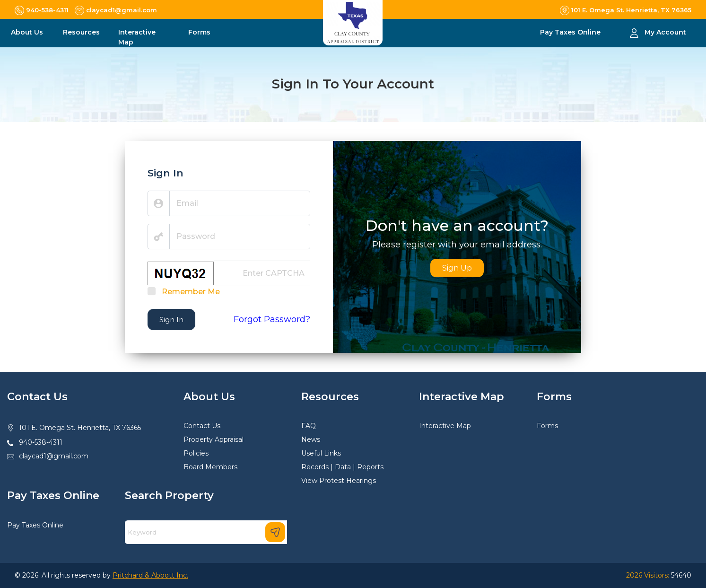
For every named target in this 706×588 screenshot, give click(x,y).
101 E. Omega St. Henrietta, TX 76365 (80, 428)
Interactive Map (445, 426)
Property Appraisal (214, 439)
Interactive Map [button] (137, 37)
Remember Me (191, 292)
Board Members (210, 467)
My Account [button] (665, 32)
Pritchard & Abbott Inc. (150, 575)
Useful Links (321, 453)
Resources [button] (81, 32)
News (311, 439)
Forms (547, 426)
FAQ (309, 426)
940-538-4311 (41, 442)
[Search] (206, 532)
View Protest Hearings (339, 481)
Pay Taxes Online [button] (571, 32)
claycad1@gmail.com (54, 456)
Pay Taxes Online (35, 525)
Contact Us (202, 426)
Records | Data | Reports (342, 467)
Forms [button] (199, 32)
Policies (196, 453)
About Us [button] (27, 32)
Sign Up (457, 268)
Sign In (171, 320)
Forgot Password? (272, 319)
